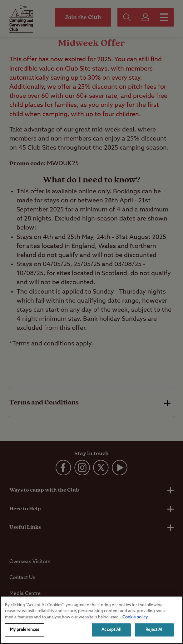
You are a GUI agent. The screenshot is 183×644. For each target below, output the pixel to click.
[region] (91, 620)
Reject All (154, 630)
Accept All (111, 630)
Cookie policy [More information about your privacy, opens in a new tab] (135, 617)
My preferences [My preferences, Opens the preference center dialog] (25, 630)
